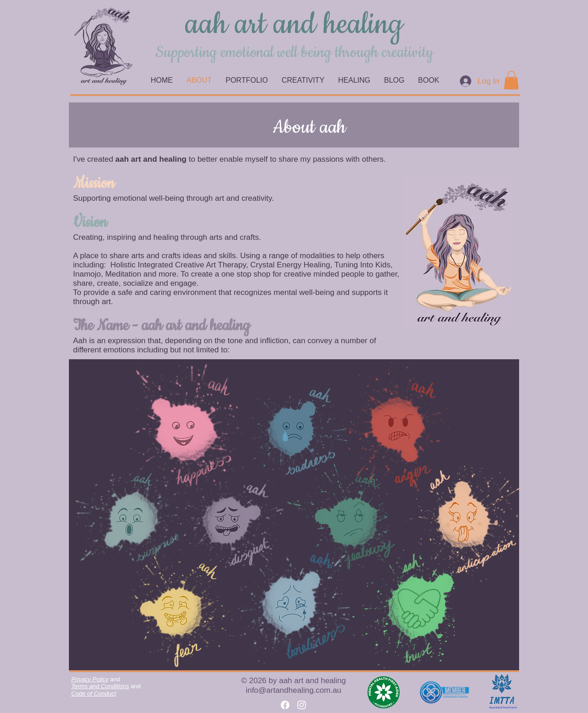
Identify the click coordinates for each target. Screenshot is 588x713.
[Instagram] (302, 705)
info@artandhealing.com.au (294, 690)
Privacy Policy (90, 679)
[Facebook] (285, 705)
